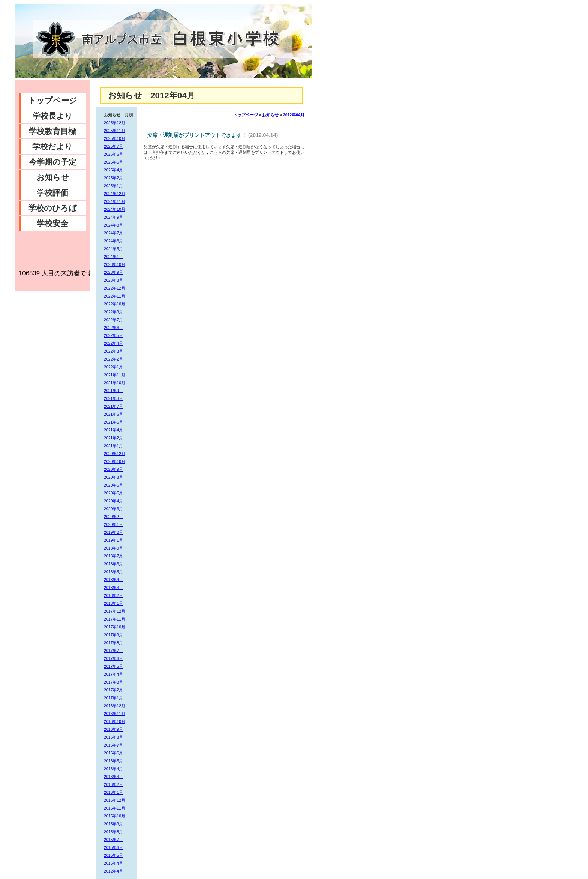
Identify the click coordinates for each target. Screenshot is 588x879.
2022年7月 (113, 320)
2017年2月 (113, 690)
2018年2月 (113, 595)
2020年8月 (113, 477)
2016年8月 (113, 737)
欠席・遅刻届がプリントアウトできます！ (197, 135)
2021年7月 (113, 406)
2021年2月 (113, 438)
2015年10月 (115, 816)
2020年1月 (113, 524)
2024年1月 (113, 257)
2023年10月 (115, 264)
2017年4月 (113, 674)
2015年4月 (113, 863)
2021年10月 (115, 383)
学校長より (53, 116)
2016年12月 (115, 706)
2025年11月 (115, 131)
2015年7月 (113, 840)
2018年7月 (113, 556)
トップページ (53, 100)
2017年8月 (113, 643)
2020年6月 (113, 485)
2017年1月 (113, 698)
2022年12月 (115, 288)
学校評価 (52, 193)
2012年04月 (294, 115)
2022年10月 (115, 304)
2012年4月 (113, 871)
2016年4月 (113, 769)
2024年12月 (115, 194)
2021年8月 (113, 398)
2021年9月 (113, 391)
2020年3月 (113, 509)
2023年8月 (113, 280)
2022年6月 (113, 328)
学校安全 (52, 223)
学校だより (52, 146)
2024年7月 (113, 233)
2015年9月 (113, 824)
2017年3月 (113, 682)
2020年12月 (115, 454)
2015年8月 (113, 832)
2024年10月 (115, 209)
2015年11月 (115, 808)
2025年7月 (113, 146)
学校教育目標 (52, 131)
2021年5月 (113, 422)
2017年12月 (115, 611)
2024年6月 (113, 241)
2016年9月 (113, 729)
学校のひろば (52, 208)
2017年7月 (113, 651)
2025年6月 (113, 154)
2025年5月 (113, 162)
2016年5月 (113, 761)
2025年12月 (115, 123)
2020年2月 (113, 517)
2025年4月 (113, 170)
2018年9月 (113, 548)
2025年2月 (113, 178)
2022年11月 (115, 296)
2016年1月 (113, 792)
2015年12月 (115, 800)
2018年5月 (113, 572)
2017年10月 (115, 627)
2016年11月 (115, 714)
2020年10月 (115, 461)
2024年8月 (113, 225)
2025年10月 (115, 138)
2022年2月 (113, 359)
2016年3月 (113, 777)
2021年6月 (113, 414)
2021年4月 (113, 430)
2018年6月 (113, 564)
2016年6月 (113, 753)
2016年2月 (113, 784)
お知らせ (53, 177)
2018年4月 (113, 580)
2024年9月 (113, 217)
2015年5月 (113, 855)
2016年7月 (113, 745)
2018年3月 (113, 588)
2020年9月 (113, 469)
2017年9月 (113, 635)
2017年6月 (113, 658)
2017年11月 (115, 619)
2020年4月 (113, 501)
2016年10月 (115, 721)
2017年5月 (113, 666)
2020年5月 (113, 493)
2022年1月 (113, 367)
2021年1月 (113, 446)
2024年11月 (115, 201)
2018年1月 (113, 603)
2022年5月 (113, 335)
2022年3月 (113, 351)
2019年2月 (113, 532)
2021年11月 (115, 375)
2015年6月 (113, 847)
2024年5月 (113, 249)
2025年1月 (113, 186)
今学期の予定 (53, 162)
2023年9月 (113, 272)
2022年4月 (113, 343)
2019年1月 (113, 540)
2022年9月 (113, 312)
